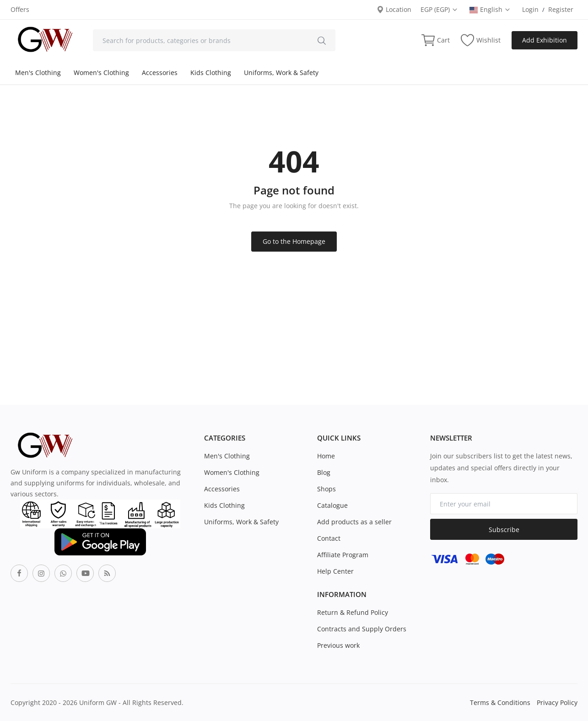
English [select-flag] (490, 9)
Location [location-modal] (394, 9)
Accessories (160, 73)
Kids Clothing (211, 73)
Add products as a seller (354, 522)
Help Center (335, 571)
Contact (329, 538)
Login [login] (530, 9)
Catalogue (332, 505)
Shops (326, 489)
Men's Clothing (38, 73)
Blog (324, 472)
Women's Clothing (101, 73)
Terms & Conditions (500, 702)
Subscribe (504, 530)
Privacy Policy (557, 702)
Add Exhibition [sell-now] (545, 40)
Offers (20, 9)
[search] (322, 40)
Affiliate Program (343, 555)
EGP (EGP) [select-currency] (439, 9)
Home (326, 456)
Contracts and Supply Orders (362, 629)
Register (561, 9)
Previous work (338, 645)
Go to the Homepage (294, 241)
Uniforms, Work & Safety (281, 73)
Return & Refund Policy (353, 612)
